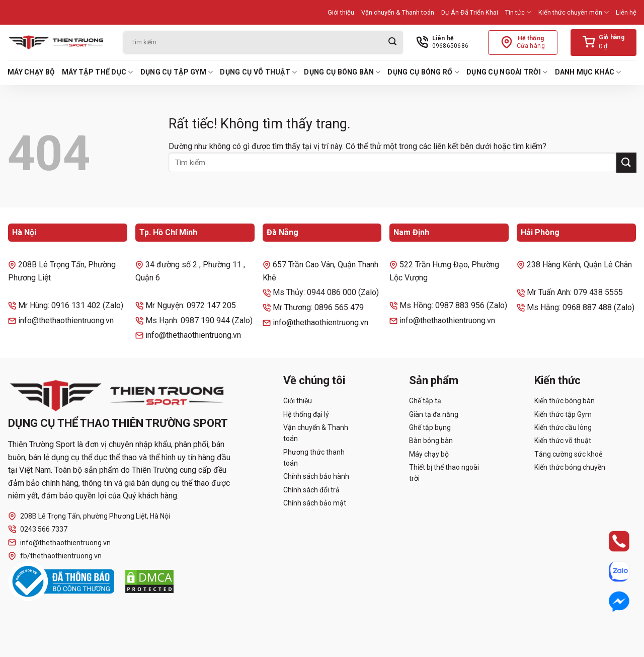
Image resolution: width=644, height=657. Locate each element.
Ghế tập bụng (430, 427)
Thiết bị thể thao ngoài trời (444, 473)
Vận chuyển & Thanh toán (398, 12)
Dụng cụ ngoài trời (507, 72)
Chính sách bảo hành (316, 476)
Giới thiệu (341, 12)
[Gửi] (392, 43)
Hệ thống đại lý (306, 414)
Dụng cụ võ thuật (258, 72)
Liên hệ (626, 12)
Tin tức (518, 12)
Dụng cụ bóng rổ (423, 72)
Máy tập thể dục (98, 72)
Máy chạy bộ (31, 72)
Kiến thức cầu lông (563, 427)
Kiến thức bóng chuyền (570, 467)
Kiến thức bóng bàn (565, 401)
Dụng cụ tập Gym (177, 72)
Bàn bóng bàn (431, 441)
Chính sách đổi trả (311, 490)
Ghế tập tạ (425, 401)
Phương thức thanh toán (314, 458)
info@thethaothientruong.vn (59, 542)
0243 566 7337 (38, 529)
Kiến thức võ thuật (563, 441)
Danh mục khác (588, 72)
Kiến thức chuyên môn (574, 12)
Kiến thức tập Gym (563, 414)
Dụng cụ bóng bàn (342, 72)
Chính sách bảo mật (315, 503)
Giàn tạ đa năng (434, 414)
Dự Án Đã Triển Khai (470, 12)
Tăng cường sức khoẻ (568, 454)
